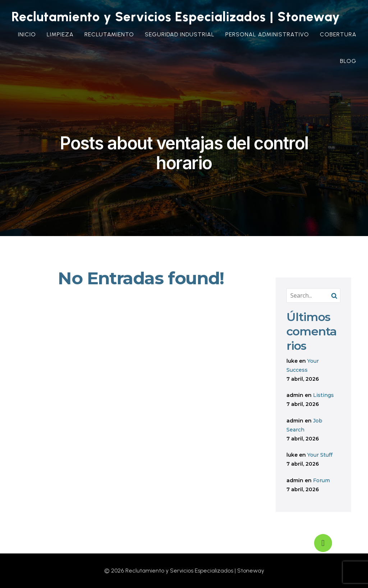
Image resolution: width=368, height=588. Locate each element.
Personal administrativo (267, 34)
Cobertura (338, 34)
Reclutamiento (109, 34)
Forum (321, 480)
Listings (323, 395)
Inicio (27, 34)
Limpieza (60, 34)
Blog (348, 61)
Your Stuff (320, 455)
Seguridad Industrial (180, 34)
